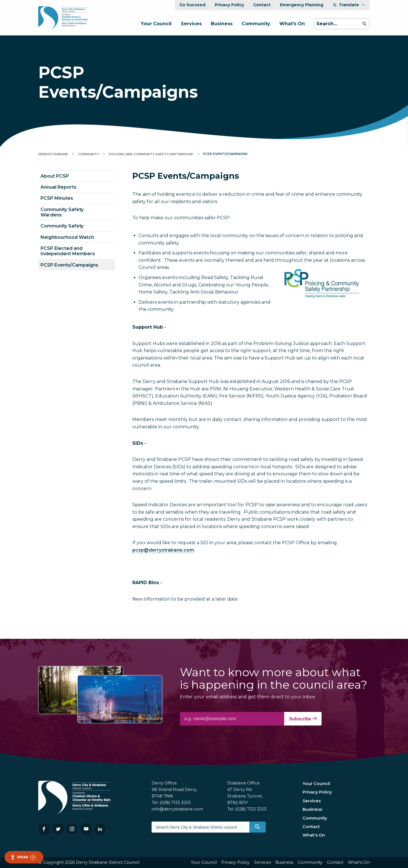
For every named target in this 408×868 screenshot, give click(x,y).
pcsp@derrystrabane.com (163, 550)
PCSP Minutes (57, 198)
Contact (262, 5)
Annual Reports (59, 187)
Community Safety (62, 226)
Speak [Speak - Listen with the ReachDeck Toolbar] (23, 857)
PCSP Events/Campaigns (69, 265)
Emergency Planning (302, 5)
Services (191, 24)
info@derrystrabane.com (177, 809)
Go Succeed (192, 5)
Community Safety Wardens (62, 212)
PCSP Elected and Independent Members (68, 251)
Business (222, 24)
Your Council (156, 24)
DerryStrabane (53, 154)
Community (256, 24)
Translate (349, 5)
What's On (292, 24)
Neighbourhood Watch (67, 237)
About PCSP (55, 176)
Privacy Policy (229, 5)
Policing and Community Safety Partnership (151, 154)
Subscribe (303, 719)
